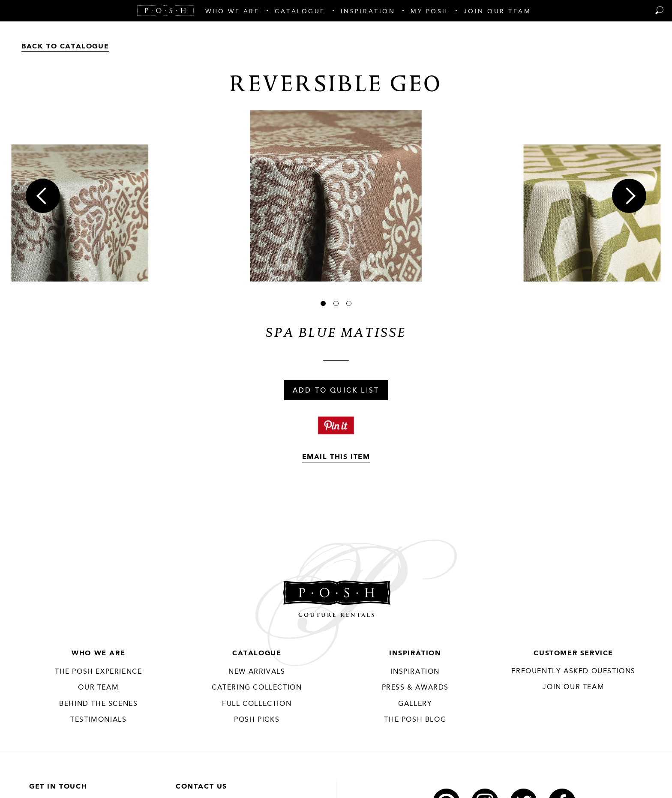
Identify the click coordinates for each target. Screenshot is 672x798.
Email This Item (336, 457)
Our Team (98, 688)
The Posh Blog (415, 720)
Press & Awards (415, 688)
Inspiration (415, 654)
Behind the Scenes (98, 704)
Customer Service (573, 654)
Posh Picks (257, 720)
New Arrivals (257, 672)
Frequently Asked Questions (573, 672)
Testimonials (98, 720)
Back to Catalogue (65, 47)
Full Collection (257, 704)
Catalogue (257, 654)
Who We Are (98, 654)
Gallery (415, 704)
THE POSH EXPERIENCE (98, 672)
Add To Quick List (336, 391)
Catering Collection (257, 688)
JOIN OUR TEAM (573, 687)
